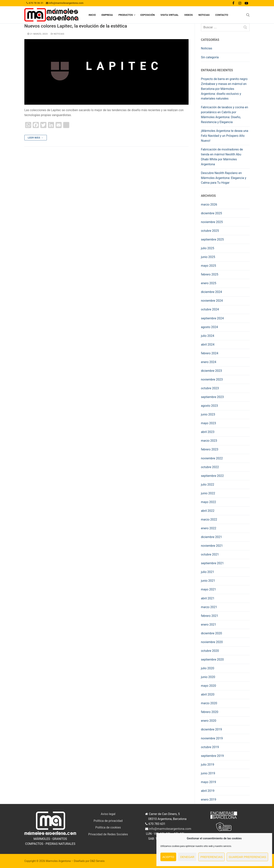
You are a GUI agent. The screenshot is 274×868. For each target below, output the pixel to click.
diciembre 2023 (211, 371)
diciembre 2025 (211, 213)
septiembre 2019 (212, 756)
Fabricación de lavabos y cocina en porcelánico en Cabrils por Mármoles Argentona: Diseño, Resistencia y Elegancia (225, 115)
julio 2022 (208, 485)
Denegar (187, 857)
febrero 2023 (210, 449)
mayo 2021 (208, 589)
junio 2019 (208, 773)
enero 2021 (209, 625)
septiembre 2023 (212, 397)
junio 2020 (208, 677)
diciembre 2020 (211, 633)
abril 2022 (208, 511)
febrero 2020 (210, 712)
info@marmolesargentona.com (170, 829)
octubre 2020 (210, 651)
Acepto (168, 857)
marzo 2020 (209, 703)
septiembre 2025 (212, 239)
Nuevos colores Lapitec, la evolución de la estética (76, 26)
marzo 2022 (209, 519)
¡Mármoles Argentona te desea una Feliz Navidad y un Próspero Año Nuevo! (225, 136)
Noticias (58, 34)
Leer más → (36, 138)
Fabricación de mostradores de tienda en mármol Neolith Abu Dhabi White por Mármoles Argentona (222, 157)
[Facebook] (233, 3)
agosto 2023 (209, 406)
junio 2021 (208, 581)
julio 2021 (208, 572)
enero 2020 (209, 721)
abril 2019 (208, 791)
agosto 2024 (209, 327)
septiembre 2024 (212, 318)
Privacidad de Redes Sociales (108, 834)
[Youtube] (246, 3)
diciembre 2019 (211, 729)
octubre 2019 (210, 747)
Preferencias (211, 857)
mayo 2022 (208, 502)
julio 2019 (208, 765)
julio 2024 (208, 336)
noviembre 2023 (212, 379)
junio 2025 (208, 257)
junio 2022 (208, 493)
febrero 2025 (210, 274)
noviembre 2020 (212, 642)
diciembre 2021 (211, 537)
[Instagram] (240, 3)
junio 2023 (208, 414)
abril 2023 (208, 432)
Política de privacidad (108, 821)
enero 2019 (209, 800)
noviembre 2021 (212, 546)
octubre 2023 (210, 388)
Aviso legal (108, 814)
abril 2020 (208, 694)
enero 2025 (209, 283)
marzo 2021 (209, 607)
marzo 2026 (209, 205)
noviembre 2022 (212, 458)
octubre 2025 (210, 231)
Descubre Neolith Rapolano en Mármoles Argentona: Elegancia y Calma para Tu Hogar (224, 178)
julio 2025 (208, 248)
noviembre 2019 (212, 738)
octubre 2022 (210, 467)
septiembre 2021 (212, 563)
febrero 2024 (210, 353)
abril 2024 (208, 345)
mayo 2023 (208, 423)
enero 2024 (209, 362)
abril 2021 (208, 598)
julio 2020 (208, 668)
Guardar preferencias (247, 857)
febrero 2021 (210, 616)
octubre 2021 (210, 554)
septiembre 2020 (212, 660)
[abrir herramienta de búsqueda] (248, 15)
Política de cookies (108, 827)
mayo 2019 (208, 782)
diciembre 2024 (211, 292)
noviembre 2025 (212, 222)
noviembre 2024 (212, 301)
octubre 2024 (210, 309)
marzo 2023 (209, 441)
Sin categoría (210, 57)
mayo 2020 (208, 686)
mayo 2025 (208, 266)
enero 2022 (209, 528)
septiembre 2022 (212, 476)
